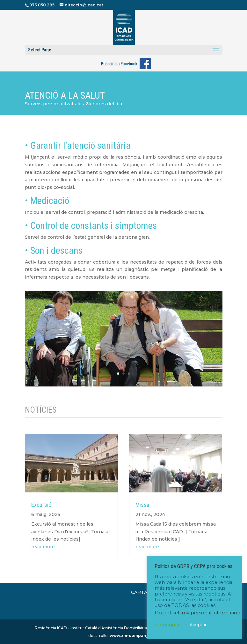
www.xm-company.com (134, 636)
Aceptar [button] (198, 625)
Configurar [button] (169, 625)
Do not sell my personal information (197, 613)
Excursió (41, 505)
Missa (142, 505)
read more (43, 547)
